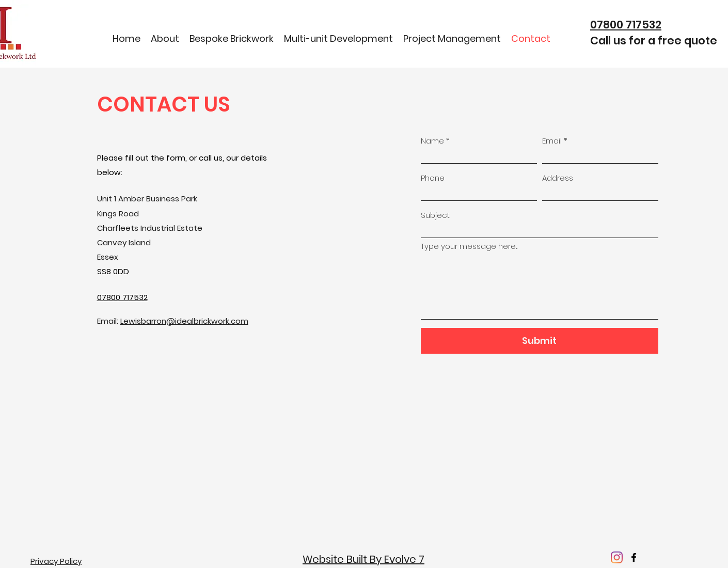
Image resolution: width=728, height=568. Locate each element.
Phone (433, 178)
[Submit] (540, 341)
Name (432, 141)
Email (552, 141)
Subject (435, 215)
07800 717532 (626, 25)
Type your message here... (469, 246)
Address (558, 178)
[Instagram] (617, 557)
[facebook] (634, 557)
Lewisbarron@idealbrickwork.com (184, 321)
